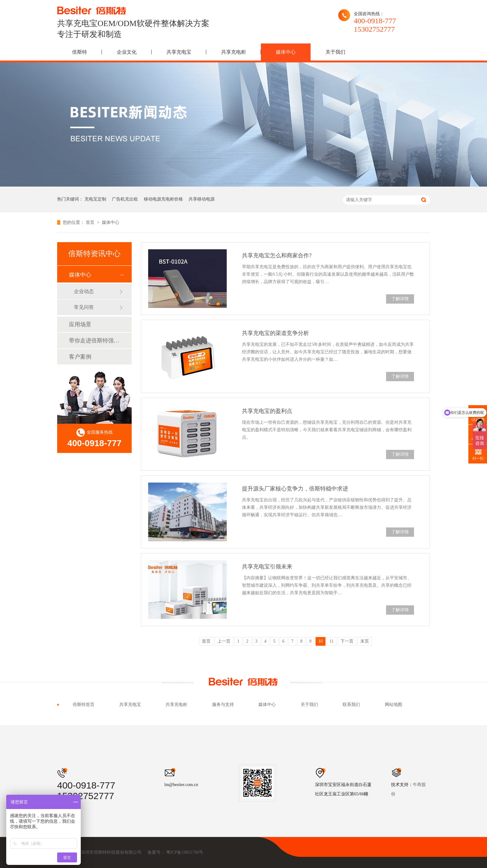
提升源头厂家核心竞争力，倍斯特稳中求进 (295, 489)
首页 (91, 222)
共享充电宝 (179, 52)
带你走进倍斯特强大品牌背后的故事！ (94, 341)
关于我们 (335, 52)
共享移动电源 (202, 199)
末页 (365, 641)
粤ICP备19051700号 (185, 852)
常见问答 (84, 307)
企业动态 (84, 291)
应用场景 (80, 324)
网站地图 (394, 705)
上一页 (224, 641)
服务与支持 (223, 705)
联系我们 (351, 705)
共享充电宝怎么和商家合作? (277, 255)
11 (332, 641)
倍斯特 (80, 52)
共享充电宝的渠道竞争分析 (275, 333)
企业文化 (127, 52)
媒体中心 (286, 52)
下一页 (347, 641)
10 (321, 641)
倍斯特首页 (84, 705)
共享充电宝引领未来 (267, 567)
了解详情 (400, 299)
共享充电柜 (234, 52)
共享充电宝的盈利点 (267, 411)
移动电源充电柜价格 (163, 199)
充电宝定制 (95, 199)
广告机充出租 (125, 199)
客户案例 (80, 357)
